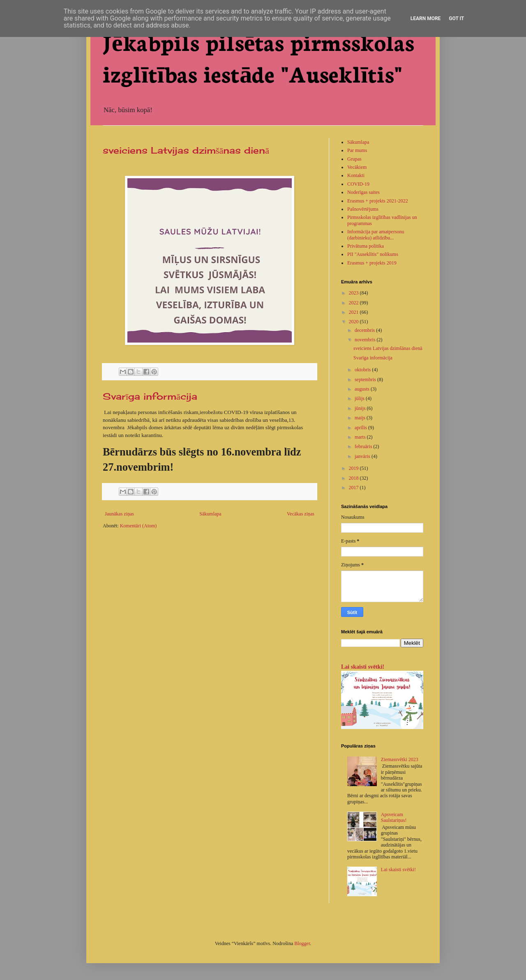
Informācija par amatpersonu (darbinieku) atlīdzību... (376, 235)
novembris (366, 340)
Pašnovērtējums (363, 209)
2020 (354, 322)
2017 (354, 488)
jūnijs (361, 408)
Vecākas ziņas (301, 514)
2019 (354, 468)
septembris (366, 380)
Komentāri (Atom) (138, 526)
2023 (354, 293)
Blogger (302, 943)
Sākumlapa (210, 514)
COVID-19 (358, 184)
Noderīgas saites (363, 192)
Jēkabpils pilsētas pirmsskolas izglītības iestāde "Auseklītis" (258, 57)
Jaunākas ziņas (119, 514)
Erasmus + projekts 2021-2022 (378, 201)
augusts (363, 389)
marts (361, 437)
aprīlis (361, 428)
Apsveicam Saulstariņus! (394, 817)
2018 (354, 478)
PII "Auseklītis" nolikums (373, 254)
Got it (456, 18)
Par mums (357, 150)
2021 (354, 312)
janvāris (363, 456)
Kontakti (356, 175)
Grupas (354, 159)
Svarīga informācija (150, 396)
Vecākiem (357, 167)
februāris (364, 446)
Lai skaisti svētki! (363, 667)
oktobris (363, 370)
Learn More (426, 18)
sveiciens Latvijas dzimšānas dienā (186, 150)
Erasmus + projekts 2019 (372, 263)
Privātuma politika (366, 246)
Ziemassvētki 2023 (400, 759)
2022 (354, 303)
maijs (361, 418)
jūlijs (360, 398)
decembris (365, 330)
